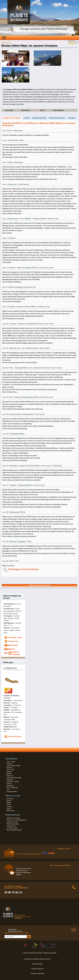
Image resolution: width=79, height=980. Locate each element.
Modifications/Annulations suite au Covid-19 (37, 959)
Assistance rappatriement (23, 873)
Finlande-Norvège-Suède (14, 778)
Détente (9, 803)
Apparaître (53, 953)
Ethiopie (9, 784)
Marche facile (10, 811)
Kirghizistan (10, 780)
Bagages (19, 875)
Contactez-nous (11, 826)
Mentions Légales (37, 964)
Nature (9, 805)
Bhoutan (9, 774)
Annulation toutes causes (23, 869)
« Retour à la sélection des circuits (40, 585)
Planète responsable (13, 824)
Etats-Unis (10, 776)
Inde (8, 790)
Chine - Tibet (10, 770)
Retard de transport (22, 871)
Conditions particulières (37, 974)
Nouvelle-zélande (12, 792)
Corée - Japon (11, 762)
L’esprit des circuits (12, 822)
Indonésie (9, 768)
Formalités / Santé (15, 638)
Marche (9, 801)
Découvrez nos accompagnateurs (16, 820)
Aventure (9, 807)
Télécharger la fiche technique (24, 569)
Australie (9, 764)
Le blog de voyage (12, 828)
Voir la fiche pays (15, 736)
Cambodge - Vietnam (13, 782)
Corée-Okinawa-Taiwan (13, 766)
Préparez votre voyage (13, 818)
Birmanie (9, 772)
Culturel (9, 809)
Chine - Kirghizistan (12, 788)
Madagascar (10, 786)
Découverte (10, 799)
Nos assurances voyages (14, 830)
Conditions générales (37, 969)
